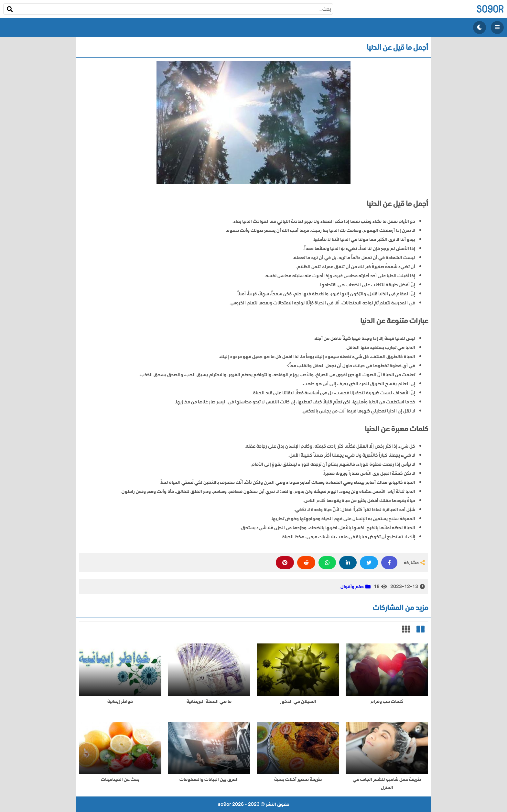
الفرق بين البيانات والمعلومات (209, 779)
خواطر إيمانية (120, 702)
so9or (490, 9)
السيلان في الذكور (298, 702)
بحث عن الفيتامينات (120, 779)
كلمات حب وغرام (387, 702)
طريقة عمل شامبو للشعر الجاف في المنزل (387, 784)
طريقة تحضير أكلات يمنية (298, 779)
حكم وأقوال (352, 587)
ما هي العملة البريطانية (209, 702)
